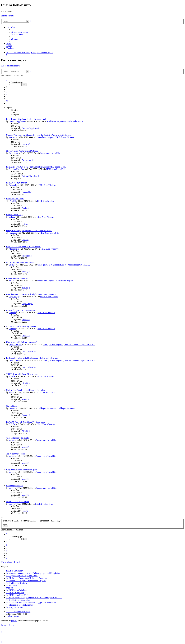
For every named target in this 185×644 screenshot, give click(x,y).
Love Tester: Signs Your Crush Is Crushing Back (26, 119)
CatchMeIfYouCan (17, 169)
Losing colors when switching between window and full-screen (32, 358)
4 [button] (7, 94)
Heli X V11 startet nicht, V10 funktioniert (23, 247)
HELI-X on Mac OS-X (56, 169)
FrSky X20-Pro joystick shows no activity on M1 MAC (29, 231)
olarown (12, 137)
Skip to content (7, 16)
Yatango (12, 265)
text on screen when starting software (22, 326)
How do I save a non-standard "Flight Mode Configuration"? (31, 294)
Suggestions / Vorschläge (50, 153)
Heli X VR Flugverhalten (17, 183)
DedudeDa (13, 185)
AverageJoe (13, 153)
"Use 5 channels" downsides (18, 438)
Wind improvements (15, 486)
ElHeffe (12, 376)
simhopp (12, 313)
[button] (7, 80)
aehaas (11, 392)
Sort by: (31, 521)
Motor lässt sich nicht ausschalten (20, 262)
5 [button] (7, 96)
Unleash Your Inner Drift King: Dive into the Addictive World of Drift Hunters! (39, 135)
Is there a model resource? (17, 278)
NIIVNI (12, 281)
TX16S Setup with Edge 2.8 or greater (22, 374)
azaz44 (12, 440)
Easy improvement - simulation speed (22, 470)
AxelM (13, 201)
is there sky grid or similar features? (21, 310)
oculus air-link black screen (17, 502)
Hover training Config (15, 199)
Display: (12, 521)
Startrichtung (12, 406)
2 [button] (7, 89)
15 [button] (7, 101)
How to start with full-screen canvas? (22, 342)
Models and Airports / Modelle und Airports (65, 121)
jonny (11, 504)
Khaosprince (14, 249)
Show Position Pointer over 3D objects (22, 151)
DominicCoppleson (17, 121)
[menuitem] (20, 32)
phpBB (14, 621)
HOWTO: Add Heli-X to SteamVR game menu (26, 422)
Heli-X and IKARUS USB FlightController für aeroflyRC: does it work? (36, 167)
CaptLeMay (14, 297)
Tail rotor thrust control (16, 454)
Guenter (12, 408)
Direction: (52, 521)
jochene (12, 217)
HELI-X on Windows (47, 185)
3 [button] (7, 92)
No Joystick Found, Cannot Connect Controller (26, 390)
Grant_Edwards (15, 344)
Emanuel (14, 233)
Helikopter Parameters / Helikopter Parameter (56, 408)
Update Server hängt (15, 215)
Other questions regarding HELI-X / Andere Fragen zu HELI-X (64, 265)
